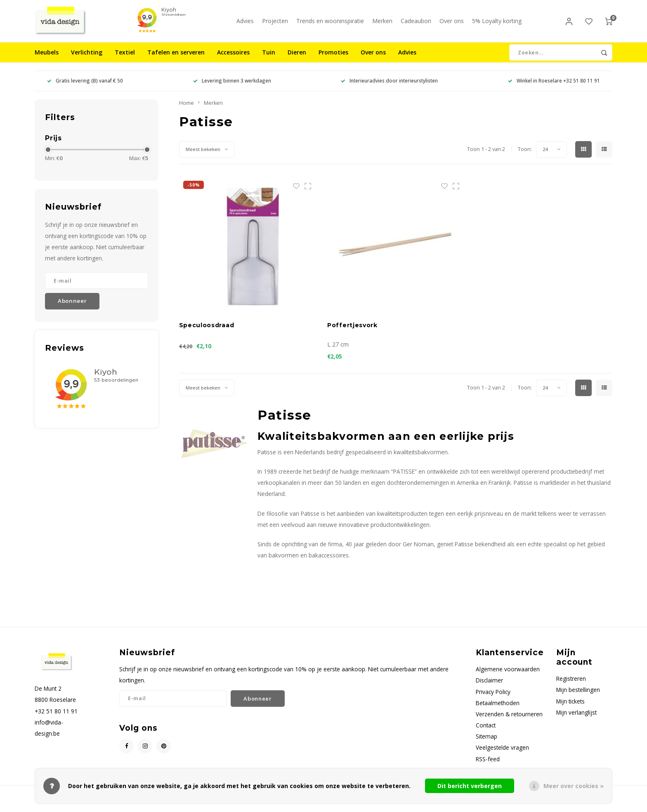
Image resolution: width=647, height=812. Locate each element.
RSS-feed (488, 766)
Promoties (333, 60)
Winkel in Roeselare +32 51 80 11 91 (554, 88)
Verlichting (87, 60)
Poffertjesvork (352, 333)
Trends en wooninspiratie (330, 25)
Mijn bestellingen (578, 697)
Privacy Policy (493, 699)
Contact (486, 732)
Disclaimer (489, 688)
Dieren (297, 60)
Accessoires (233, 60)
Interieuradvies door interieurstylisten (389, 88)
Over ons (452, 25)
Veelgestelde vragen (502, 755)
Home (187, 110)
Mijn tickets (570, 708)
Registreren (571, 686)
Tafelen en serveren (176, 60)
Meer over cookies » (574, 786)
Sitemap (486, 744)
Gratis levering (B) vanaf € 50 (85, 88)
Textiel (125, 60)
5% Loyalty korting (497, 25)
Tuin (269, 60)
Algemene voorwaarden (508, 676)
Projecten (275, 25)
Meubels (47, 60)
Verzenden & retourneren (509, 721)
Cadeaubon (416, 25)
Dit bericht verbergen (470, 786)
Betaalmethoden (498, 710)
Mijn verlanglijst (576, 719)
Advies (245, 25)
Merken (382, 25)
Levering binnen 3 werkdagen (232, 88)
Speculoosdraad (207, 333)
